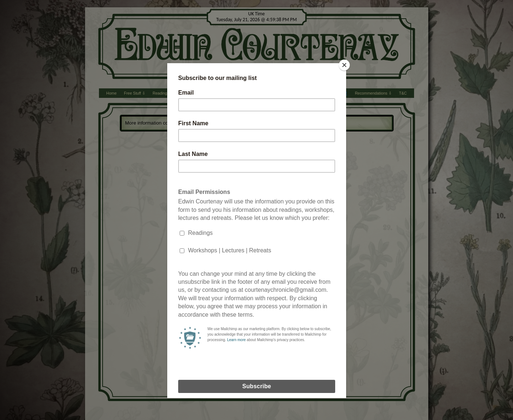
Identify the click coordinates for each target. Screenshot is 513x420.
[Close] (344, 65)
